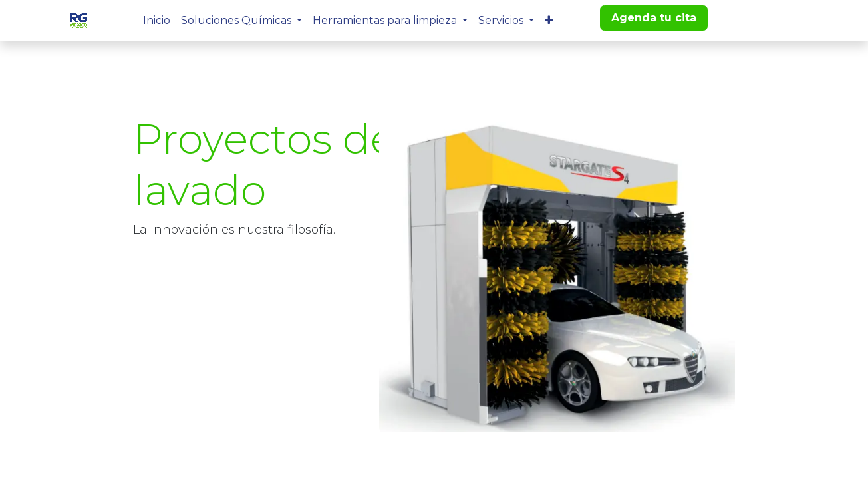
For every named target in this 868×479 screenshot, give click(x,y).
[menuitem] (157, 21)
